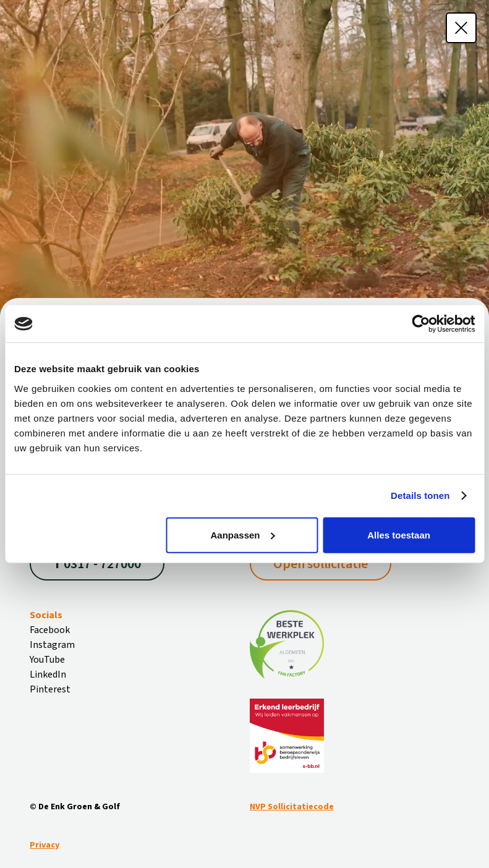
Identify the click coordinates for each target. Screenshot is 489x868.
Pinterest (50, 689)
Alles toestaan (399, 534)
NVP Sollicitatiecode (292, 807)
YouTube (47, 660)
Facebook (50, 630)
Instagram (52, 645)
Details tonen (420, 496)
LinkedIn (48, 674)
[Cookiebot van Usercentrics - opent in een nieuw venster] (421, 324)
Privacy (45, 845)
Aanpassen (242, 534)
